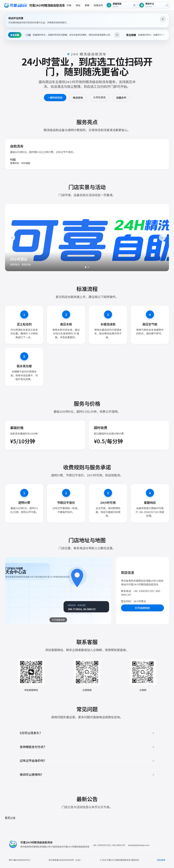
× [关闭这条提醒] (163, 19)
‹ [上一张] (12, 238)
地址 (78, 5)
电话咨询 (78, 98)
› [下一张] (162, 238)
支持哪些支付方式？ (33, 747)
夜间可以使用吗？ (32, 774)
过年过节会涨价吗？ (33, 760)
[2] (88, 267)
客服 (87, 5)
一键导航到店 (55, 98)
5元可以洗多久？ (31, 733)
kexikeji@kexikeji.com (139, 845)
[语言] (154, 5)
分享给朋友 (100, 97)
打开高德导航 (142, 608)
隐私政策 (161, 860)
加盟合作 (98, 5)
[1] (86, 267)
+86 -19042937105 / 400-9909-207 (109, 845)
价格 (69, 5)
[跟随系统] (121, 5)
